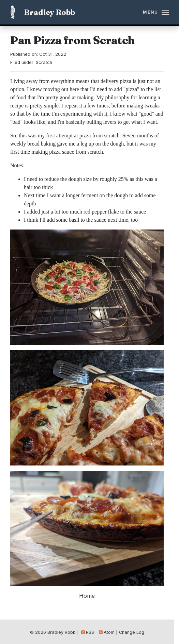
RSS (88, 632)
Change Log (132, 632)
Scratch (44, 62)
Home (87, 596)
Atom (107, 632)
